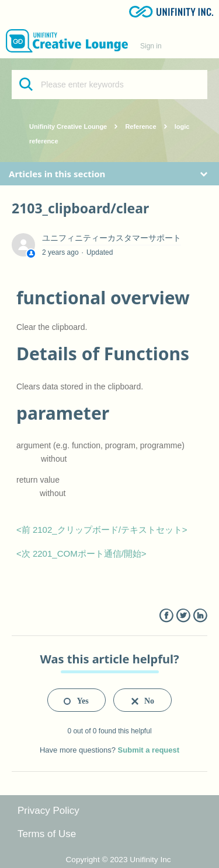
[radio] (77, 700)
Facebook (166, 616)
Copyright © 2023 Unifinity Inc (119, 860)
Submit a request (149, 750)
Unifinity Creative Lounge (68, 126)
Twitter (183, 616)
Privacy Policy (48, 811)
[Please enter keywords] (109, 85)
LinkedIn (200, 616)
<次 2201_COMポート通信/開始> (81, 554)
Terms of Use (47, 834)
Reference (140, 126)
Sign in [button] (151, 46)
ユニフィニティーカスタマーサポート (112, 238)
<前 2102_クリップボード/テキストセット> (102, 530)
